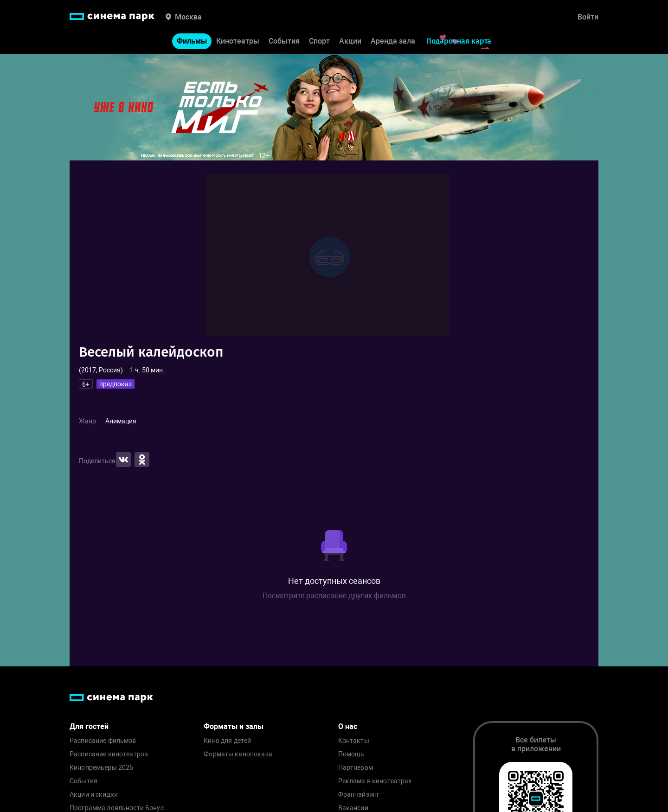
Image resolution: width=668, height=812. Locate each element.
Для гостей (89, 726)
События (284, 41)
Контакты (354, 741)
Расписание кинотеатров (109, 754)
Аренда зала (393, 41)
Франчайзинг (359, 795)
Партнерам (356, 768)
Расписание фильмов (103, 741)
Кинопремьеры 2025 (101, 768)
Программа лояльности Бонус (117, 808)
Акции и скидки (94, 795)
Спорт (319, 41)
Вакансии (353, 808)
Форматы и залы (234, 726)
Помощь (351, 754)
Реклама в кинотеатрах (375, 781)
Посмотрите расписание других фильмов (334, 596)
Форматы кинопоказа (238, 754)
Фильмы (192, 41)
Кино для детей (227, 741)
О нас (348, 726)
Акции (350, 41)
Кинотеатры (238, 41)
